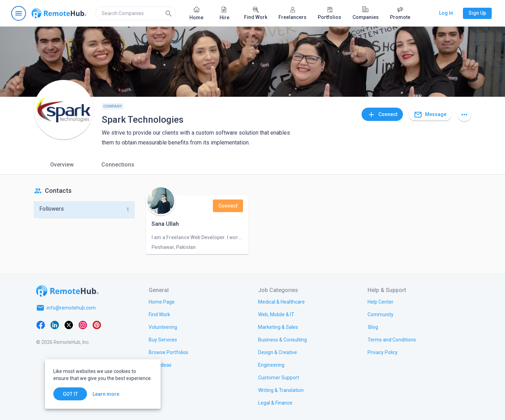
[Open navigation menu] (19, 13)
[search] (136, 13)
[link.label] (381, 302)
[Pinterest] (97, 325)
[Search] (169, 13)
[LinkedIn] (55, 325)
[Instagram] (83, 325)
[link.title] (162, 302)
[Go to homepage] (59, 13)
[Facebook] (41, 325)
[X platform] (69, 325)
